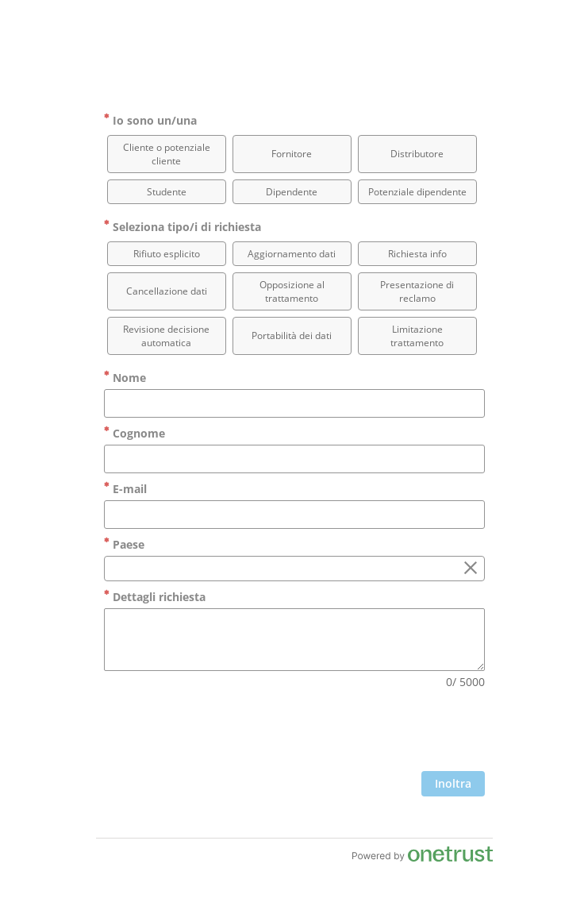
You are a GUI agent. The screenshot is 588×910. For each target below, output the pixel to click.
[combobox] (294, 569)
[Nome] (294, 403)
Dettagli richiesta (155, 597)
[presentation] (364, 732)
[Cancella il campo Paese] (471, 569)
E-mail (125, 489)
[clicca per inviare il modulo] (453, 784)
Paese (124, 544)
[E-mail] (294, 515)
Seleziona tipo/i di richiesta (183, 227)
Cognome (135, 433)
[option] (167, 154)
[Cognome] (294, 459)
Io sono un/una (150, 120)
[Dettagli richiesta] (294, 640)
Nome (125, 378)
